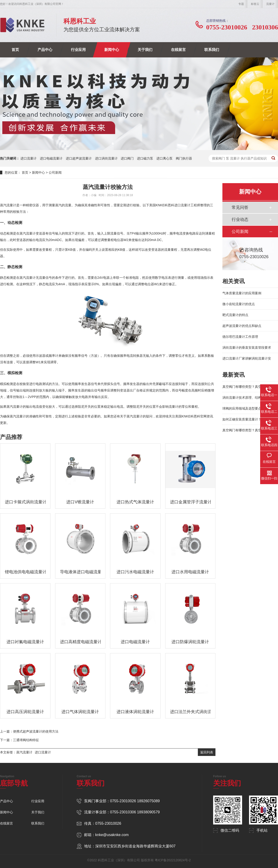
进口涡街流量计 (106, 158)
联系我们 (212, 50)
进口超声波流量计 (79, 158)
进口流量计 (28, 158)
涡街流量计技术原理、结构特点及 (247, 398)
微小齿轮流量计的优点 (239, 304)
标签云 (255, 4)
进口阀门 (127, 158)
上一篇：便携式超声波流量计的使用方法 (29, 731)
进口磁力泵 (145, 158)
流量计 (270, 4)
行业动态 (240, 219)
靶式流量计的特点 (235, 315)
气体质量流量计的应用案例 (242, 293)
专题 (241, 4)
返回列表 (207, 752)
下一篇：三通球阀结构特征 (19, 740)
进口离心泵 (164, 158)
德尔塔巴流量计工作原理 (240, 337)
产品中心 (45, 50)
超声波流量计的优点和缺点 (242, 326)
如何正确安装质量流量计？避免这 (247, 419)
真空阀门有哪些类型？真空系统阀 (247, 387)
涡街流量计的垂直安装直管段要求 (247, 348)
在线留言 (178, 50)
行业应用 (78, 50)
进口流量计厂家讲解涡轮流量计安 (247, 358)
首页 (15, 50)
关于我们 (145, 50)
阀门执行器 (184, 158)
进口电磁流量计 (51, 158)
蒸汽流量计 (24, 752)
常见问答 (240, 207)
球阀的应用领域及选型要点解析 (245, 408)
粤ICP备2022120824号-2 (173, 860)
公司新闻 (55, 172)
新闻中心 (112, 50)
